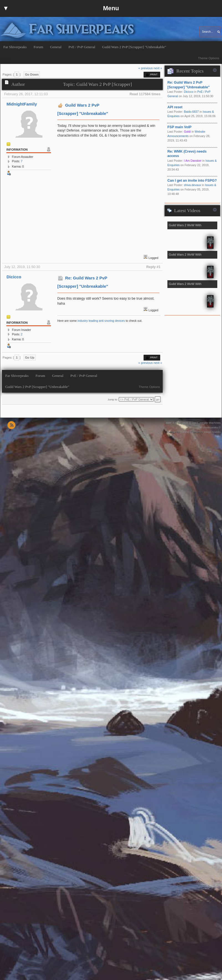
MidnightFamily (22, 104)
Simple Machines (210, 423)
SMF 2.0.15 (173, 423)
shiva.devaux (192, 185)
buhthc (185, 432)
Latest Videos (187, 211)
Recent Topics (190, 71)
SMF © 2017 (190, 423)
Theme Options (209, 58)
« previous (146, 68)
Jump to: (113, 399)
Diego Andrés (212, 432)
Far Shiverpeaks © (209, 427)
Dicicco (14, 277)
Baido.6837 (191, 112)
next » (158, 68)
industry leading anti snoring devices (101, 321)
